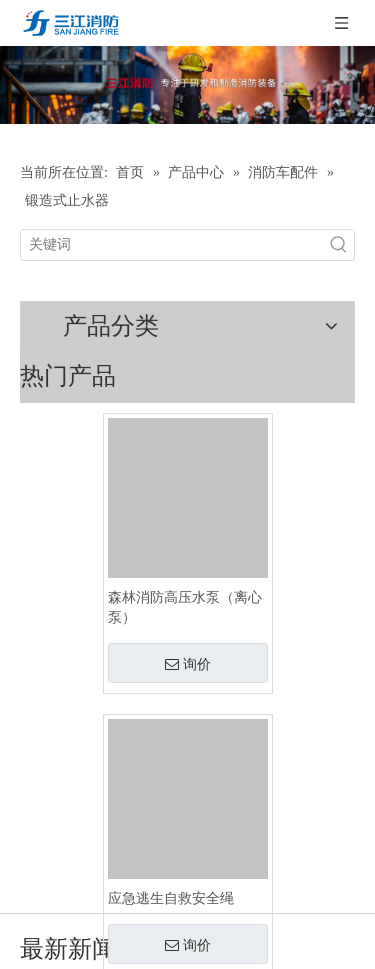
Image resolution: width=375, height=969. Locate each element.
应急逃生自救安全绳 (171, 898)
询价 (188, 664)
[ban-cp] (187, 85)
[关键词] (172, 245)
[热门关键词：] (339, 245)
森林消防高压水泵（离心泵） (185, 607)
